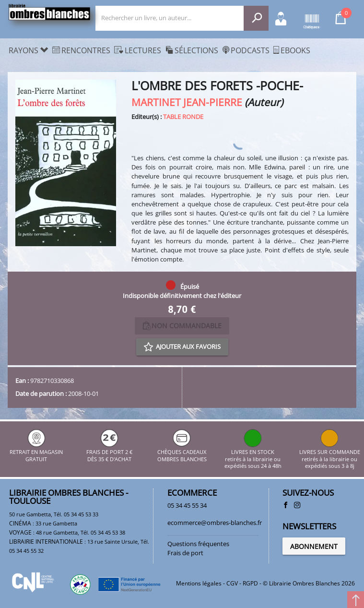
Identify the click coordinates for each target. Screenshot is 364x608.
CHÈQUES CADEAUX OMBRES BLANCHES (182, 452)
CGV (232, 583)
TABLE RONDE (183, 117)
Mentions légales (199, 583)
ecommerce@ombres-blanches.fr (215, 523)
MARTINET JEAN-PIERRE (187, 102)
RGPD (250, 583)
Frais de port (185, 553)
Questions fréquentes (198, 544)
